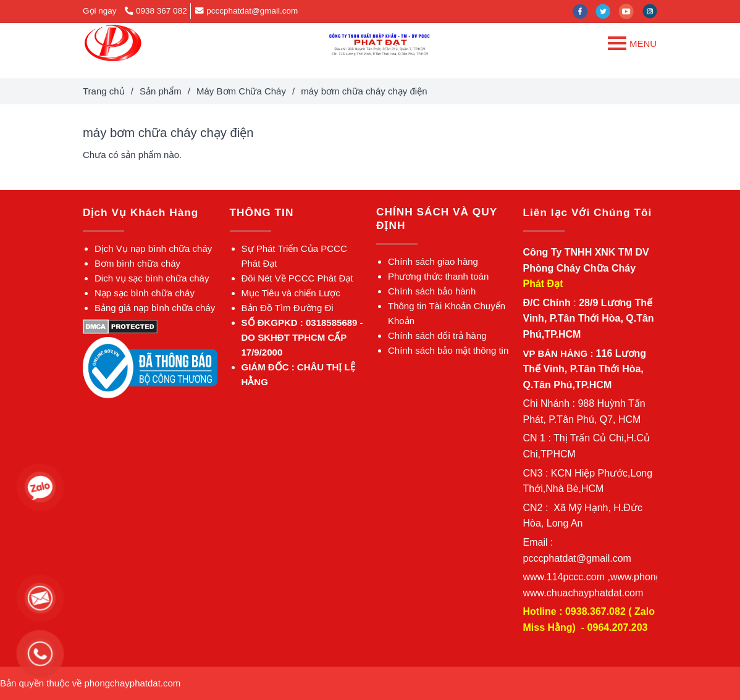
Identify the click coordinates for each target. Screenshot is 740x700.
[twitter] (607, 11)
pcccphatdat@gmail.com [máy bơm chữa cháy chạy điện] (246, 11)
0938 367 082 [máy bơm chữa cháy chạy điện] (156, 11)
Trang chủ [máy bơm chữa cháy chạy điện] (104, 91)
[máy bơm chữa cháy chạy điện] (113, 43)
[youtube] (631, 11)
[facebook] (584, 11)
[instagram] (653, 11)
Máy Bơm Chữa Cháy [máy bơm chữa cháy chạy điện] (241, 91)
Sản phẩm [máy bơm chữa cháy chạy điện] (161, 91)
